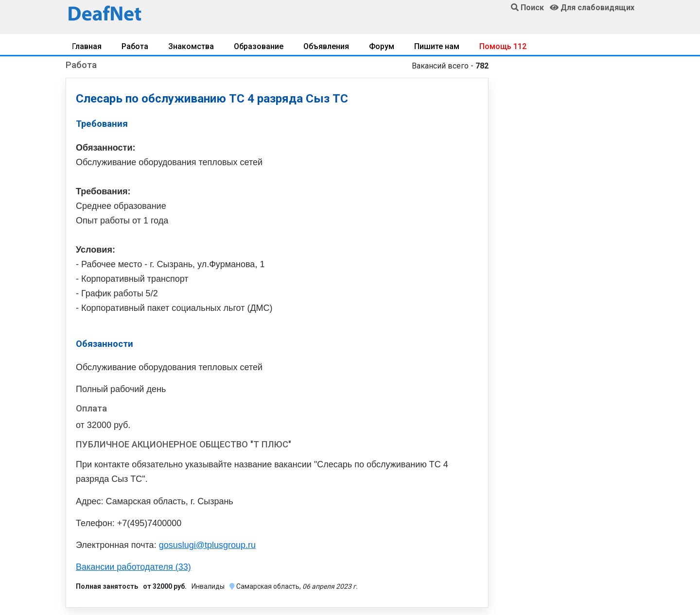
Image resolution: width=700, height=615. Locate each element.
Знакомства (191, 46)
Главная (87, 46)
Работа (135, 46)
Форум (382, 46)
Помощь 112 (503, 46)
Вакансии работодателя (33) (133, 567)
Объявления (326, 46)
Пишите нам (437, 46)
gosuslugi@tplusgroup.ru (207, 545)
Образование (259, 46)
